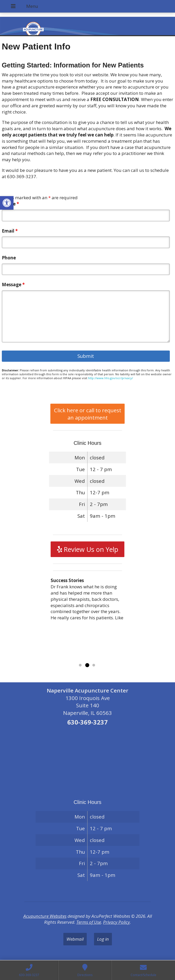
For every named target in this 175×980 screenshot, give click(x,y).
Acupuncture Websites (45, 916)
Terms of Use (89, 922)
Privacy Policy (116, 922)
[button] (7, 203)
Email (10, 231)
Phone (9, 258)
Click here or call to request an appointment (88, 414)
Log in (103, 939)
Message (13, 285)
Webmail (75, 939)
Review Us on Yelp (88, 549)
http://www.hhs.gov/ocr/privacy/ (110, 378)
